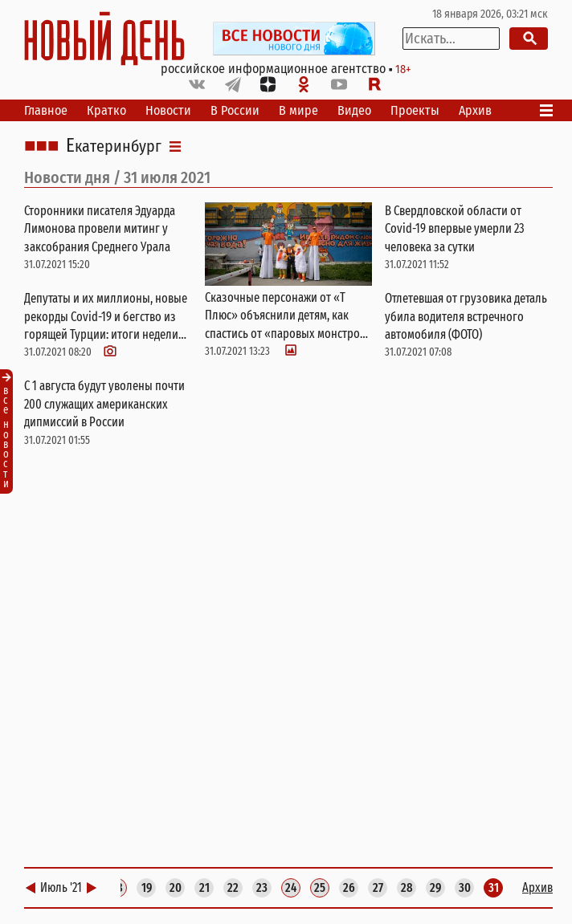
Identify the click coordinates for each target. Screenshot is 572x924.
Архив (475, 110)
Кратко (106, 110)
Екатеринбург (114, 146)
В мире (298, 110)
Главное (46, 110)
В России (235, 110)
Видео (354, 110)
